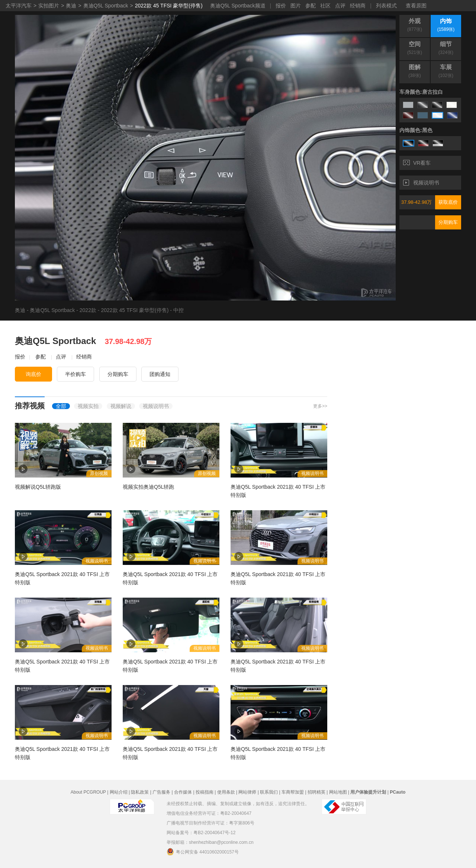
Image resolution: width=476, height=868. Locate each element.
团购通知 (160, 374)
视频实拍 (88, 406)
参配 (311, 6)
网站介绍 (119, 792)
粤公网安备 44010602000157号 (203, 852)
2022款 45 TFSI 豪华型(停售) (169, 6)
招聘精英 (316, 792)
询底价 (33, 374)
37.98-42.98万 (416, 202)
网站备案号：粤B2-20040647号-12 (201, 833)
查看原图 (416, 6)
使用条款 (226, 792)
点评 (340, 6)
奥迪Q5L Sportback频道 (238, 6)
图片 (296, 6)
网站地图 (338, 792)
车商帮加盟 (293, 792)
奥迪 (71, 6)
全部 (61, 406)
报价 (281, 6)
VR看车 (417, 163)
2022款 (88, 310)
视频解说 (121, 406)
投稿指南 (205, 792)
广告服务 (161, 792)
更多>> (320, 406)
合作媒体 (183, 792)
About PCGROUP (88, 792)
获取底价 (448, 202)
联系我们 (269, 792)
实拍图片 (49, 6)
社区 (325, 6)
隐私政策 (140, 792)
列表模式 (386, 6)
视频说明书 (421, 183)
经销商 (358, 6)
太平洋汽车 (19, 6)
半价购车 (75, 374)
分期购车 (448, 222)
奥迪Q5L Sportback (106, 6)
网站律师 (247, 792)
